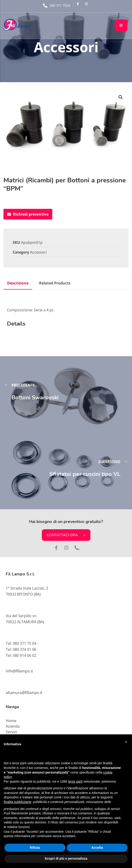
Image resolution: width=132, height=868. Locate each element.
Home (11, 721)
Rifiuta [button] (35, 848)
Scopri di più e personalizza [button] (66, 858)
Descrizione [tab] (18, 283)
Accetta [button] (97, 848)
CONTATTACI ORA (66, 535)
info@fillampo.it (19, 671)
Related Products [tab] (55, 283)
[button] (121, 97)
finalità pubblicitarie (17, 802)
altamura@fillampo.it (24, 693)
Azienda (13, 726)
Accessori (38, 252)
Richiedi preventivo (28, 214)
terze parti (75, 781)
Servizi (11, 732)
